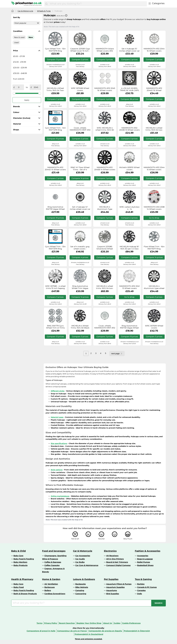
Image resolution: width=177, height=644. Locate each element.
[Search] (46, 4)
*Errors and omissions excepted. (89, 639)
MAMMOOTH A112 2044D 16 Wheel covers (154, 89)
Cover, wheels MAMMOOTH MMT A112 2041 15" (80, 129)
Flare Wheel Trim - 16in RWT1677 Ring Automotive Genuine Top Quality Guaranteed (154, 248)
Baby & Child (18, 551)
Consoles (141, 590)
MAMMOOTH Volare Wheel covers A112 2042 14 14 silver (105, 50)
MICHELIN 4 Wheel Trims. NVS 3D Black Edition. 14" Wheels (80, 327)
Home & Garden (51, 579)
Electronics (110, 551)
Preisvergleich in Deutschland (89, 634)
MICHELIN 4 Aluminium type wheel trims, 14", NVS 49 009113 (154, 287)
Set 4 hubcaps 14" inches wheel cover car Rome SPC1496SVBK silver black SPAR (80, 208)
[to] (36, 87)
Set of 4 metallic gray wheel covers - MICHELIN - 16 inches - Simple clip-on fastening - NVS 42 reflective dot (80, 248)
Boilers (48, 590)
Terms (39, 623)
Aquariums (112, 590)
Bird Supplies (113, 594)
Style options (57, 470)
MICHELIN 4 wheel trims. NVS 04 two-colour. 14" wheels (154, 129)
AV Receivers (112, 556)
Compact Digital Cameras (118, 565)
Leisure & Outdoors (84, 579)
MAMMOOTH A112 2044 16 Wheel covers (154, 50)
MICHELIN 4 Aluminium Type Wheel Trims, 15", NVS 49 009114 (105, 208)
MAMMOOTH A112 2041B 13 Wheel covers (129, 129)
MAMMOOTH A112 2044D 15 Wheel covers (55, 169)
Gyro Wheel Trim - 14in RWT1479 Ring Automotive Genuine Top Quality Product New (55, 129)
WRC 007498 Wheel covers (80, 89)
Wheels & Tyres (44, 11)
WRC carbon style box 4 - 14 (129, 208)
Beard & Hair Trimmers (117, 562)
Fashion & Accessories (148, 551)
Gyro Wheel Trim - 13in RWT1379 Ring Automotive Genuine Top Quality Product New (55, 248)
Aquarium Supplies (115, 587)
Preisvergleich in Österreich (137, 631)
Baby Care (18, 556)
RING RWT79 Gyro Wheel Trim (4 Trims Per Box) (55, 327)
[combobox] (98, 4)
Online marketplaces (60, 496)
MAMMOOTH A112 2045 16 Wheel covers (105, 89)
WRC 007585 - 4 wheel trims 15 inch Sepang (55, 287)
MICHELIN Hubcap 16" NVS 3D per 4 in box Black (129, 248)
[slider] (14, 93)
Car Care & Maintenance (87, 565)
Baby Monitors (20, 562)
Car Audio (80, 559)
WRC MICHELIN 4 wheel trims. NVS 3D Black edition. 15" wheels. (105, 129)
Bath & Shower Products (25, 594)
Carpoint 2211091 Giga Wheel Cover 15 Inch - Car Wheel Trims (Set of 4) (80, 50)
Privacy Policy (51, 623)
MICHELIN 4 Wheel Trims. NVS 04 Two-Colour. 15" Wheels (55, 89)
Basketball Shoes (145, 565)
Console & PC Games (147, 587)
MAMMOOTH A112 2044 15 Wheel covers (154, 169)
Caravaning (81, 594)
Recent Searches (67, 623)
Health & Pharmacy (22, 579)
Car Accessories (83, 556)
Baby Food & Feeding (24, 559)
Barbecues (50, 587)
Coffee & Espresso (53, 562)
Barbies (141, 584)
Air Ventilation (51, 584)
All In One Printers (115, 559)
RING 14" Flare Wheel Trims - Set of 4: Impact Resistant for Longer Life (80, 169)
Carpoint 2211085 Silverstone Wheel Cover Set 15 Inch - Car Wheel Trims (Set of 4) (105, 248)
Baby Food (19, 587)
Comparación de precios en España (105, 631)
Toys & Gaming (143, 579)
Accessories (143, 556)
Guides (117, 623)
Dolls (140, 594)
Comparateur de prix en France (72, 631)
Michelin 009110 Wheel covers (129, 169)
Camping (80, 590)
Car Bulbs (80, 562)
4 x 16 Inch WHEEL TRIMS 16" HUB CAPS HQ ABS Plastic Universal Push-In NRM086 (129, 89)
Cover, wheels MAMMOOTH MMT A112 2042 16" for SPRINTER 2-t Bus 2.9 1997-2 (105, 327)
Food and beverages (54, 551)
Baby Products (20, 565)
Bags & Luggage (145, 559)
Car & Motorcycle (25, 11)
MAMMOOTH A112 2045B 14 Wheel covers (105, 169)
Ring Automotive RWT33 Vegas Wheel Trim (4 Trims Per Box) (55, 208)
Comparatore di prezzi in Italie (41, 631)
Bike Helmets (82, 587)
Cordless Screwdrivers (55, 594)
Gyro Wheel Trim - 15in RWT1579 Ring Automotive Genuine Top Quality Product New (55, 50)
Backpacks (81, 584)
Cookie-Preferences (131, 623)
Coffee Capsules (52, 565)
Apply (27, 100)
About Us (108, 623)
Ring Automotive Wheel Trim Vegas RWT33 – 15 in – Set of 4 (80, 287)
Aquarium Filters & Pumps (119, 584)
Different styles (58, 391)
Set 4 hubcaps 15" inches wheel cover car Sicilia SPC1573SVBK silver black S (129, 50)
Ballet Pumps (144, 562)
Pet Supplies (111, 579)
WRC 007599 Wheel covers (154, 327)
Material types (57, 417)
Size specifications (59, 443)
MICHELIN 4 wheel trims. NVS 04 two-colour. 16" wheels (105, 287)
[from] (19, 87)
